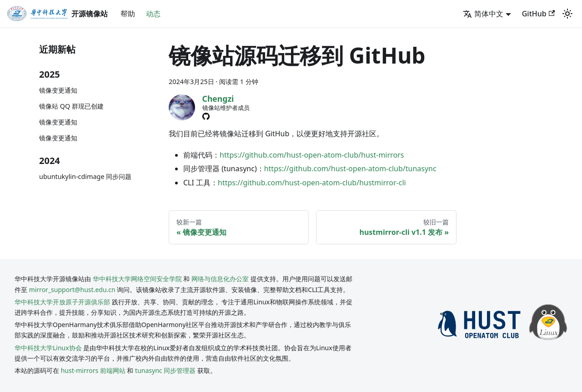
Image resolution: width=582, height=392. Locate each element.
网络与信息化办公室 (220, 279)
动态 (153, 14)
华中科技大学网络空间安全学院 (137, 279)
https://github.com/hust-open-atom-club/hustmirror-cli (312, 183)
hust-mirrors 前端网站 (93, 370)
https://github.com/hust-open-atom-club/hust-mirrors (312, 155)
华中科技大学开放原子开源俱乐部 (62, 302)
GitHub (538, 14)
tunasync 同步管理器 (165, 370)
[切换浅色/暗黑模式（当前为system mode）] (567, 14)
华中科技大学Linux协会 (49, 348)
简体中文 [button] (483, 14)
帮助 (128, 14)
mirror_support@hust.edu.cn (72, 290)
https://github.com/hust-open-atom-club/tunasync (350, 169)
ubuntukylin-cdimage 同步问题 (85, 176)
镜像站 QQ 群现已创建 (71, 106)
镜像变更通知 (58, 90)
